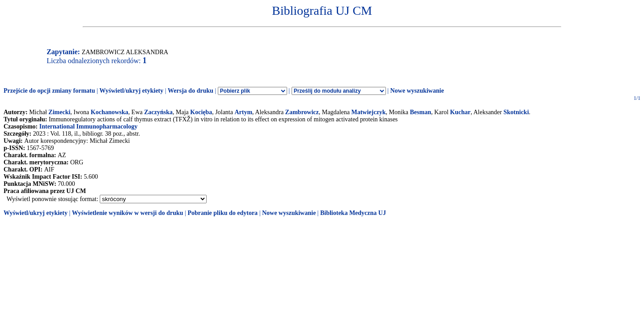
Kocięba (201, 112)
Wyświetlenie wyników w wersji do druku (128, 213)
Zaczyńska (158, 112)
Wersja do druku (191, 91)
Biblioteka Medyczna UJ (353, 213)
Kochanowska (110, 112)
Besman (421, 112)
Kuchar (460, 112)
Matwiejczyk (368, 112)
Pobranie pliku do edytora (222, 213)
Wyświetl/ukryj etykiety (131, 91)
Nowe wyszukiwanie (417, 91)
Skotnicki (516, 112)
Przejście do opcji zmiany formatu (49, 91)
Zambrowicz (302, 112)
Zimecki (59, 112)
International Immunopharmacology (89, 127)
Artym (243, 112)
